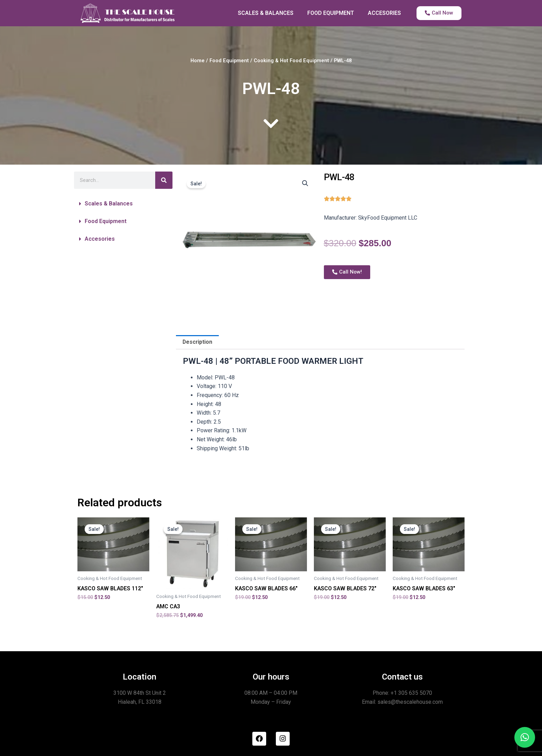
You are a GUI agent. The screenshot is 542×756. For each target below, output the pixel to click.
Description (198, 342)
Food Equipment (229, 61)
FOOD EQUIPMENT (331, 13)
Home (197, 61)
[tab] (198, 342)
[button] (123, 204)
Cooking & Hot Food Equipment (292, 61)
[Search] (164, 180)
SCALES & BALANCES (266, 13)
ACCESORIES (384, 13)
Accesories (100, 239)
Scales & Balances (109, 204)
